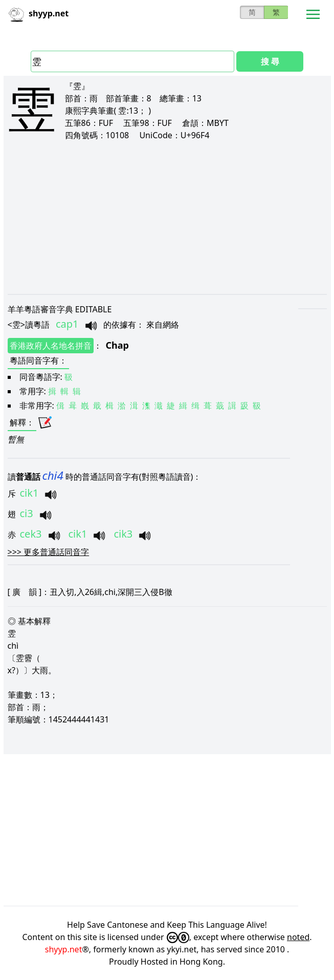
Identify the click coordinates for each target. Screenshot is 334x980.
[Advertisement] (167, 217)
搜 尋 (270, 61)
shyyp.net (64, 949)
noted (298, 937)
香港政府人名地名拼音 (51, 346)
